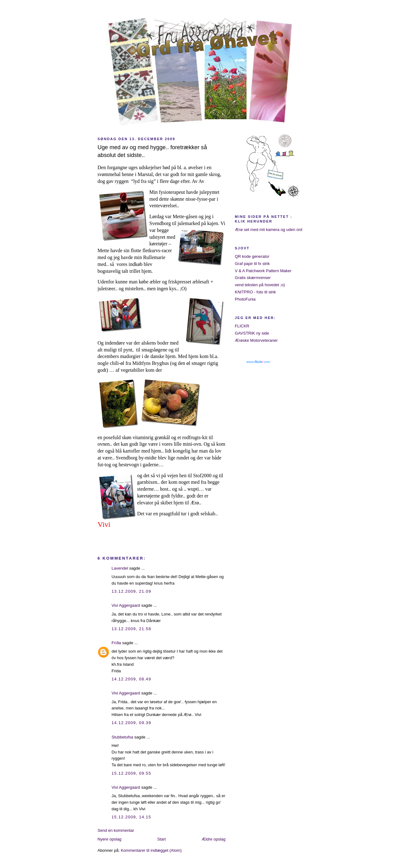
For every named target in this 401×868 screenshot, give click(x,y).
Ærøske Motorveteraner (256, 340)
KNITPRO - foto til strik (255, 292)
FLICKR (242, 326)
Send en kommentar (116, 830)
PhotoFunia (245, 299)
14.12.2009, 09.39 (132, 723)
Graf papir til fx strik (252, 264)
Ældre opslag (214, 839)
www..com (258, 362)
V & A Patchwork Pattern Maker (263, 271)
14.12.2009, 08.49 (132, 679)
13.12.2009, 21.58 (132, 629)
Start (161, 839)
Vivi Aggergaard (126, 605)
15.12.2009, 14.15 (132, 817)
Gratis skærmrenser (253, 278)
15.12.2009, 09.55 (132, 773)
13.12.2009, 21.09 (132, 591)
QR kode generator (252, 256)
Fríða (116, 643)
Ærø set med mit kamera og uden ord (269, 230)
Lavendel (120, 568)
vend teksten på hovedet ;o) (260, 285)
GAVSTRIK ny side (252, 333)
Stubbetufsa (122, 737)
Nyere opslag (110, 839)
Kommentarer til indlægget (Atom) (151, 850)
